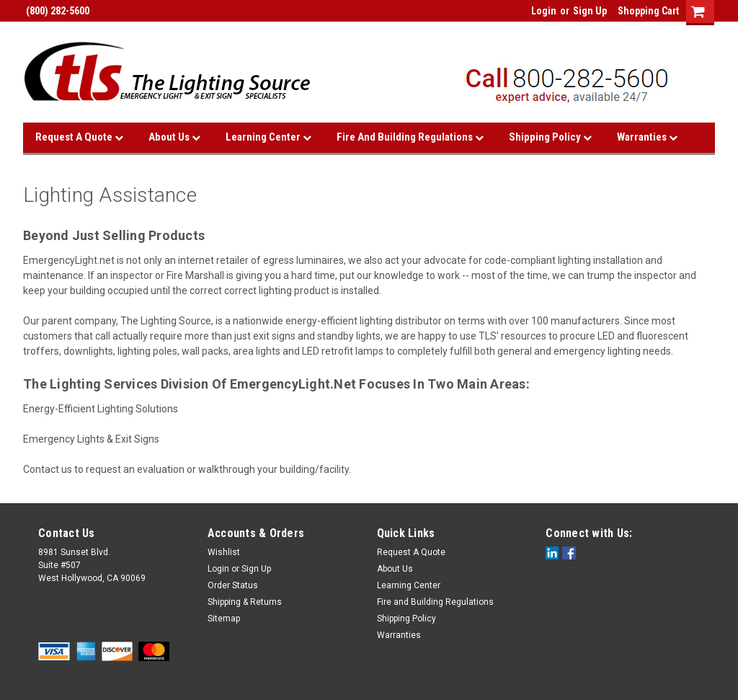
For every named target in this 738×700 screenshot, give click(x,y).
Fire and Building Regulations (410, 137)
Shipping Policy (550, 137)
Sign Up (590, 11)
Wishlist (224, 552)
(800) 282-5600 (56, 11)
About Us (174, 137)
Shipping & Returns (245, 602)
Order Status (233, 585)
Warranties (647, 137)
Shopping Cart (648, 11)
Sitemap (224, 619)
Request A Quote (79, 137)
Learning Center (268, 137)
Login (544, 11)
